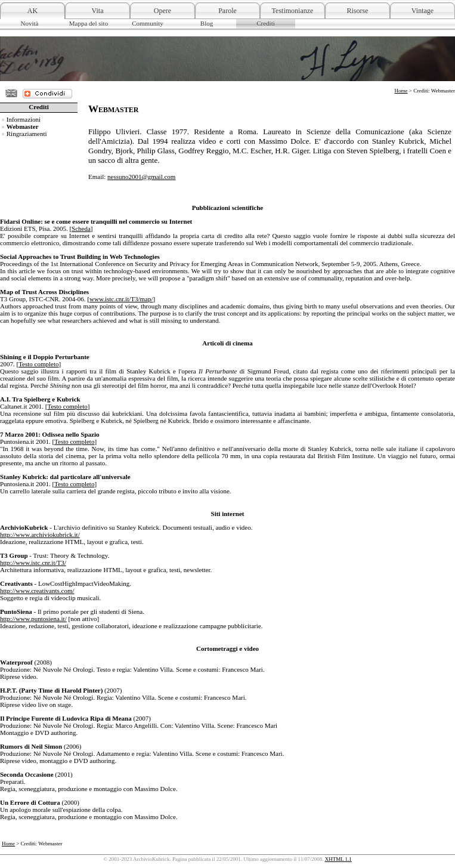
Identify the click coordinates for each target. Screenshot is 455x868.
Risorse (358, 11)
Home (401, 91)
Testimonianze (293, 11)
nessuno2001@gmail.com (141, 177)
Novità (30, 23)
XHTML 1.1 (338, 859)
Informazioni (24, 119)
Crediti (266, 23)
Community (148, 23)
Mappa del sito (89, 23)
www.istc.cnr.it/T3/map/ (121, 299)
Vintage (422, 11)
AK (32, 11)
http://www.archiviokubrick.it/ (40, 535)
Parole (227, 11)
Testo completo (38, 364)
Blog (207, 23)
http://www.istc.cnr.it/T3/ (33, 563)
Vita (98, 11)
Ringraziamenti (27, 134)
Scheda (81, 228)
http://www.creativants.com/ (37, 591)
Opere (162, 11)
